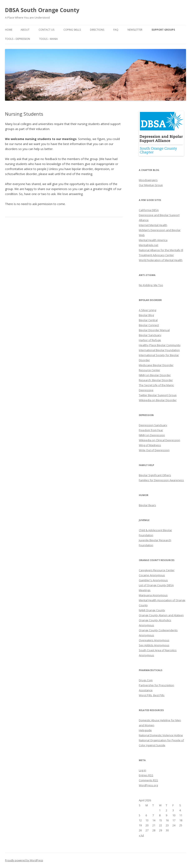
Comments (148, 780)
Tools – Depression (18, 39)
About (25, 30)
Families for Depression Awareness (161, 480)
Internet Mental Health (153, 225)
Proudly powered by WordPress (24, 860)
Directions (97, 30)
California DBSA (149, 210)
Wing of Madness (150, 445)
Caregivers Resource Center (157, 570)
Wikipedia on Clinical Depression (159, 440)
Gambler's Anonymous (153, 580)
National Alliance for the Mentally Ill (161, 250)
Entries (146, 775)
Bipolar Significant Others (155, 475)
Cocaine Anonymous (152, 575)
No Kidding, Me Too (151, 285)
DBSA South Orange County (42, 10)
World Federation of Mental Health (161, 260)
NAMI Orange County (152, 610)
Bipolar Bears (147, 505)
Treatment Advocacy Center (156, 255)
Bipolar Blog (146, 315)
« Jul (141, 835)
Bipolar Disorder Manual (154, 330)
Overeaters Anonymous (154, 640)
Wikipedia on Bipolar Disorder (158, 400)
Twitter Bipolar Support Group (158, 395)
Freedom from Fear (151, 430)
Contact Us (46, 30)
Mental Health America (153, 240)
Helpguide (145, 730)
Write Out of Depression (154, 450)
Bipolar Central (148, 320)
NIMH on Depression (152, 435)
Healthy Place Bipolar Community (160, 345)
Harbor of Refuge (150, 340)
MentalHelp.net (149, 245)
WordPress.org (148, 785)
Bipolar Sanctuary (150, 335)
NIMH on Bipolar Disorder (155, 375)
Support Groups (163, 30)
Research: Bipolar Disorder (156, 380)
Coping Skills (72, 30)
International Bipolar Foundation (159, 350)
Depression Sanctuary (153, 425)
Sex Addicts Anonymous (154, 645)
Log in (142, 770)
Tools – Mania (49, 39)
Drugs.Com (146, 680)
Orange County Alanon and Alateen (161, 615)
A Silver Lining (147, 310)
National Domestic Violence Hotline (161, 735)
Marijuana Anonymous (153, 595)
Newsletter (135, 30)
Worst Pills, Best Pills (152, 695)
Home (9, 30)
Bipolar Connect (149, 325)
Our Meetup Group (151, 185)
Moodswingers (148, 180)
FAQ (116, 30)
